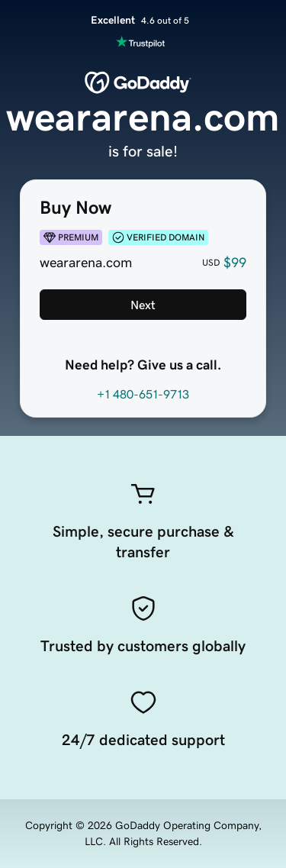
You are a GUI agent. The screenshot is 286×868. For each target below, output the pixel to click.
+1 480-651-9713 (143, 394)
